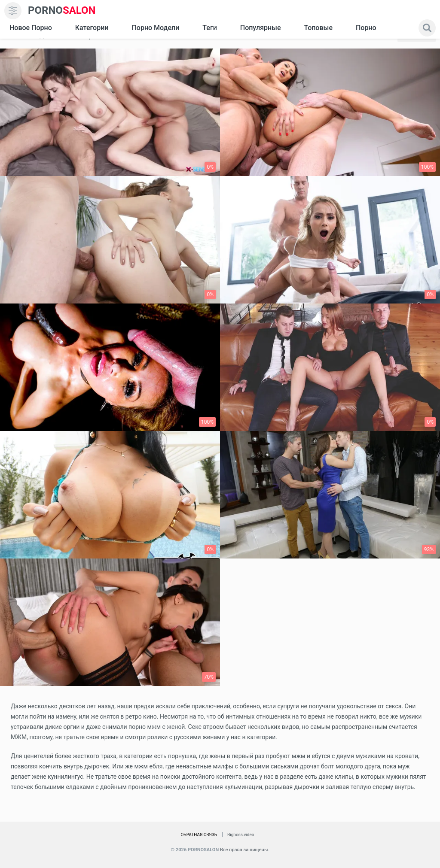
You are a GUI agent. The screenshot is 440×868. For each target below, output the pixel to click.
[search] (427, 28)
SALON (62, 11)
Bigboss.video (241, 835)
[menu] (13, 11)
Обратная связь (199, 835)
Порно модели (155, 28)
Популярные (261, 28)
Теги (209, 28)
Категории (92, 28)
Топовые (318, 28)
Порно (366, 28)
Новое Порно (31, 28)
